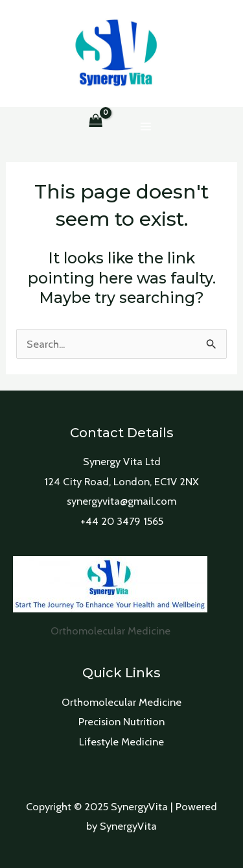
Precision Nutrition (121, 721)
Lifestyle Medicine (121, 741)
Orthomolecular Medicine (121, 702)
